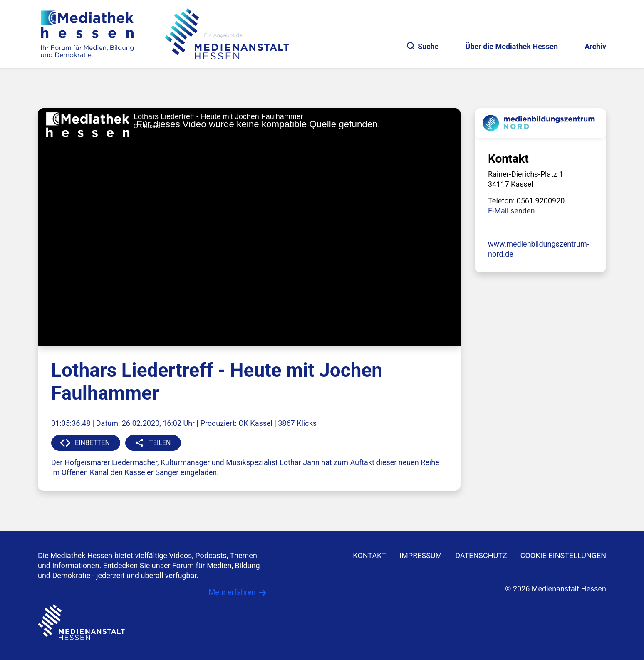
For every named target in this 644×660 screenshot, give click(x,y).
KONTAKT (369, 555)
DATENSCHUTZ (481, 555)
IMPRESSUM (421, 555)
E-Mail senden (511, 211)
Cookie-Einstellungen (563, 555)
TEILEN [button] (160, 443)
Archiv (595, 46)
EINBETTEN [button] (92, 443)
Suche (423, 46)
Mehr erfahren (232, 592)
